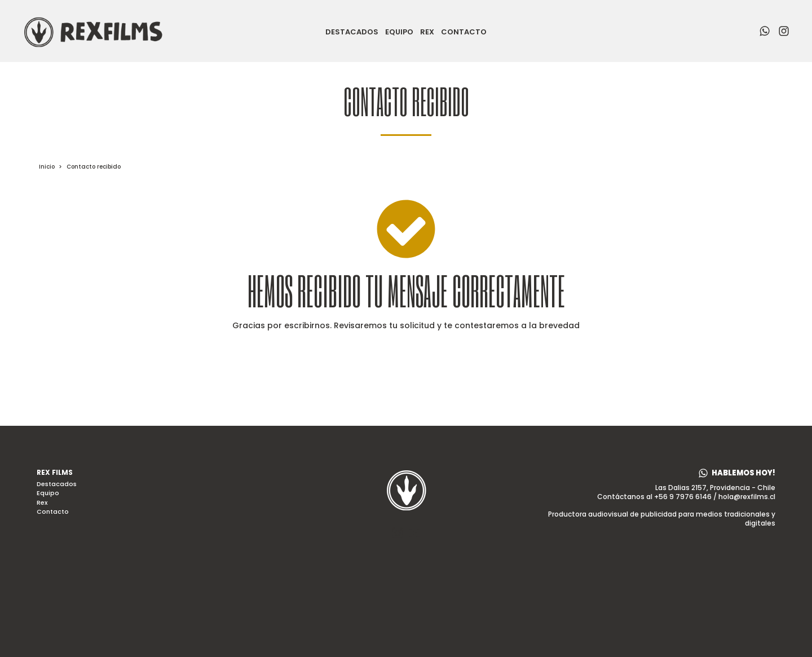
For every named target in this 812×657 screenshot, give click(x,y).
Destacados (352, 32)
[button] (737, 473)
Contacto (464, 32)
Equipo (399, 32)
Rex (427, 32)
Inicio (47, 167)
